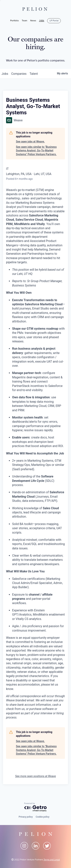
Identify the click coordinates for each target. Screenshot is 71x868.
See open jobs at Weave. (30, 142)
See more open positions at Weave (35, 776)
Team (25, 21)
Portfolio (14, 21)
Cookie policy (43, 817)
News (33, 21)
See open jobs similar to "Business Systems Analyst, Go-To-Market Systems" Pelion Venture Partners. (36, 151)
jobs (5, 74)
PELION (36, 9)
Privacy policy (26, 817)
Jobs (42, 21)
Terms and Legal (52, 860)
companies (19, 74)
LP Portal (54, 21)
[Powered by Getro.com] (36, 807)
